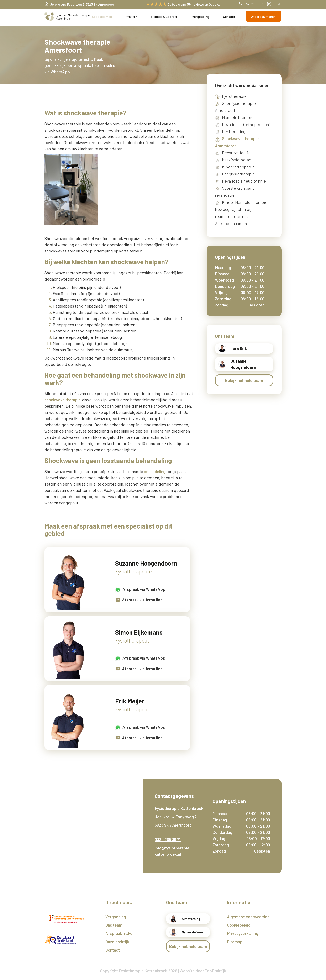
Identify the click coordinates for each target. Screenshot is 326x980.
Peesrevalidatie (236, 153)
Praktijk (132, 17)
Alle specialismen (231, 223)
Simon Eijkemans (139, 632)
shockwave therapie (63, 400)
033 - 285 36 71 (251, 4)
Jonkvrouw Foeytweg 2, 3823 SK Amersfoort (80, 4)
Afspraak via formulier (138, 600)
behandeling (155, 471)
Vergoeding (201, 17)
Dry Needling (234, 131)
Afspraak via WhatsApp (140, 589)
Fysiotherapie (234, 96)
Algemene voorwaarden (248, 917)
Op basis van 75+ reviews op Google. (183, 4)
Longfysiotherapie (238, 174)
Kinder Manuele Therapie (245, 202)
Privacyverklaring (243, 933)
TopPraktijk (215, 971)
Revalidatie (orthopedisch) (246, 124)
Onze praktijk (117, 942)
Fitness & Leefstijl (165, 17)
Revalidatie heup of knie (244, 181)
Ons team (114, 925)
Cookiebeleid (239, 925)
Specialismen (102, 17)
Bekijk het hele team (244, 380)
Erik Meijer (130, 701)
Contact (229, 17)
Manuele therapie (238, 117)
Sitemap (235, 942)
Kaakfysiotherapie (238, 160)
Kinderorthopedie (238, 167)
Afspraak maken (263, 17)
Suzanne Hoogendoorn (146, 563)
